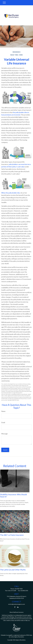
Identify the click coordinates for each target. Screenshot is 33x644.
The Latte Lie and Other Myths (13, 570)
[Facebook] (15, 607)
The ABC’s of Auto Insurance (12, 535)
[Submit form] (5, 450)
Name (3, 411)
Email (3, 422)
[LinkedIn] (18, 607)
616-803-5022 (19, 589)
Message (4, 434)
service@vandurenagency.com (16, 604)
